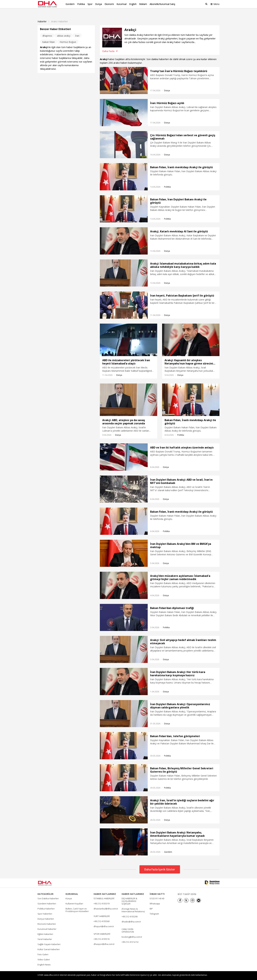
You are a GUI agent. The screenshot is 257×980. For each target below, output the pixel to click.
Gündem (70, 4)
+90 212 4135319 (102, 898)
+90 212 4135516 (102, 933)
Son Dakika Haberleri (48, 893)
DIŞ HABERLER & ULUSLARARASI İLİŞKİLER (129, 895)
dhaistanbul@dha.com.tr (106, 903)
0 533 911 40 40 (157, 893)
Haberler (42, 16)
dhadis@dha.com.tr (131, 916)
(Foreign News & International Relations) (133, 905)
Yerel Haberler (45, 934)
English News (44, 959)
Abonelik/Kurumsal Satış (162, 4)
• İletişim (181, 975)
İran (77, 30)
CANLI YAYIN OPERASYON (128, 925)
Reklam (143, 4)
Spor (90, 4)
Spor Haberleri (45, 908)
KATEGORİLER (45, 888)
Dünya (99, 4)
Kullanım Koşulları (74, 898)
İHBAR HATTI (157, 888)
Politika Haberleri (46, 903)
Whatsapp (155, 898)
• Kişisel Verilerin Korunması (200, 975)
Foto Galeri (43, 949)
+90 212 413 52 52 (130, 936)
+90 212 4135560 (102, 916)
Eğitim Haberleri (45, 928)
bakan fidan (49, 36)
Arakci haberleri (59, 16)
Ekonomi (109, 4)
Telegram (154, 908)
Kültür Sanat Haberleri (49, 944)
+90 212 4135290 (130, 911)
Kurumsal (122, 4)
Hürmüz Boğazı (68, 36)
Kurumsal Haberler (47, 923)
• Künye (171, 975)
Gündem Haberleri (47, 898)
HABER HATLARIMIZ (105, 888)
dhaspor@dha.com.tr (104, 938)
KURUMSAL (72, 888)
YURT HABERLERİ (102, 911)
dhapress (47, 30)
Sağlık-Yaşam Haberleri (49, 939)
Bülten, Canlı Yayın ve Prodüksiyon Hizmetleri (77, 904)
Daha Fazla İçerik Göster (160, 864)
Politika (81, 4)
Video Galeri (44, 954)
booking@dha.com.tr (132, 931)
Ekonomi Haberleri (47, 918)
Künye (69, 893)
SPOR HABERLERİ (102, 928)
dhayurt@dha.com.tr (104, 921)
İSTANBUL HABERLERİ (104, 893)
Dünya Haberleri (46, 913)
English (133, 4)
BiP (151, 903)
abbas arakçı (64, 30)
